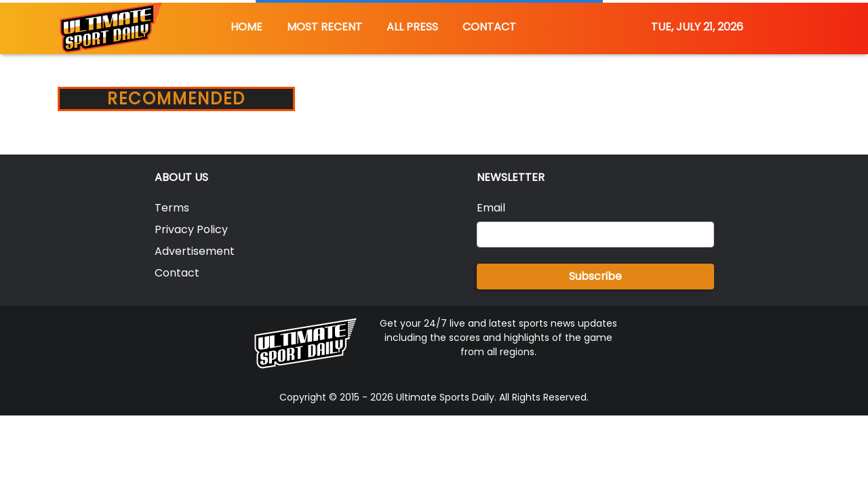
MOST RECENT (324, 27)
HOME (246, 27)
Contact (177, 273)
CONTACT (489, 27)
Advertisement (195, 251)
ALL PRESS (412, 27)
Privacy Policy (191, 229)
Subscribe (595, 276)
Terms (172, 208)
